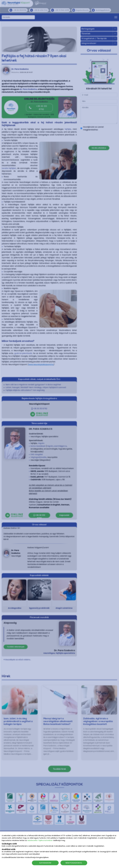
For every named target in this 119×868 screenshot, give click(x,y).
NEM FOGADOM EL (74, 863)
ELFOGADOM (45, 863)
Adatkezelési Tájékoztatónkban (40, 840)
